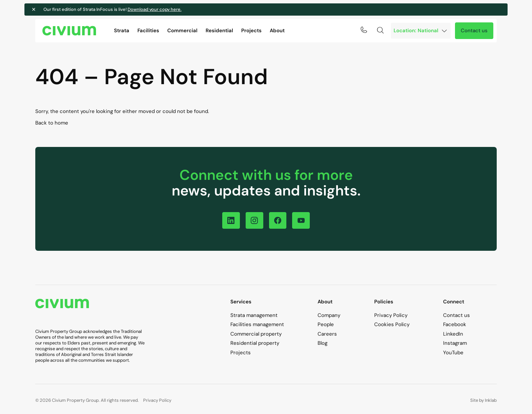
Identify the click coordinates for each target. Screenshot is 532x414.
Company (329, 315)
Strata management (254, 315)
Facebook (455, 325)
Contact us (474, 31)
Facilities (148, 31)
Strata (122, 31)
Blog (322, 343)
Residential (219, 31)
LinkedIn (453, 334)
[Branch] (421, 31)
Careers (327, 334)
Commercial (182, 31)
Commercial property (256, 334)
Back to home (52, 123)
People (326, 325)
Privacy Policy (391, 315)
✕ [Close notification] (45, 10)
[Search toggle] (380, 30)
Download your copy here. (165, 9)
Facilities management (257, 325)
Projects (251, 31)
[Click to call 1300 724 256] (364, 30)
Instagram (455, 343)
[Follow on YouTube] (303, 220)
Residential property (255, 343)
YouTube (453, 353)
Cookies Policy (392, 325)
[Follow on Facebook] (278, 220)
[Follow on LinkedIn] (230, 220)
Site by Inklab (483, 401)
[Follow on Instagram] (254, 220)
